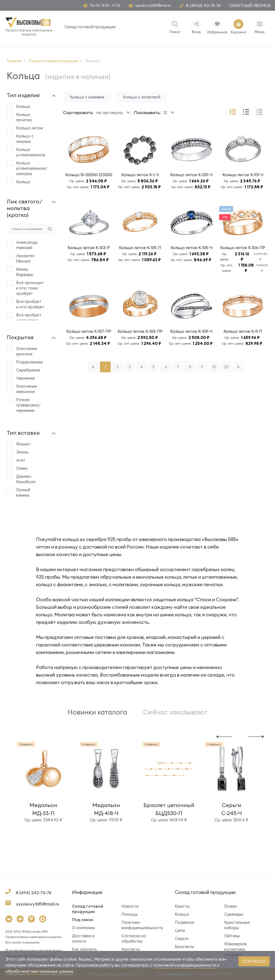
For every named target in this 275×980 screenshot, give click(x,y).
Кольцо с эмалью (25, 139)
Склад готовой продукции (90, 27)
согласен (254, 961)
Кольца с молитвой (142, 97)
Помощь (130, 914)
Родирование (29, 362)
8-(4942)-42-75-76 (203, 6)
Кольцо (23, 106)
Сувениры (234, 914)
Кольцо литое (30, 128)
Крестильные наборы (237, 925)
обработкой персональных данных (39, 971)
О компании (83, 928)
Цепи (180, 930)
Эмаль (22, 452)
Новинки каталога (97, 712)
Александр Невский (27, 245)
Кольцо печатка (24, 117)
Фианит (23, 444)
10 (214, 367)
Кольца (182, 914)
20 (226, 367)
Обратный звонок (250, 6)
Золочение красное (27, 351)
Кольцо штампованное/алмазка (30, 168)
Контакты (131, 949)
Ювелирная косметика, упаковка (235, 949)
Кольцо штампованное (30, 152)
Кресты (182, 906)
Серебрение (28, 370)
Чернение (26, 378)
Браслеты (184, 947)
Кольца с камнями (87, 97)
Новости (130, 906)
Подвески (184, 922)
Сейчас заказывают (175, 712)
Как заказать (84, 949)
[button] (224, 736)
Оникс (22, 468)
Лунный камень (23, 492)
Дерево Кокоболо (26, 479)
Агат (21, 460)
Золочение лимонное (27, 389)
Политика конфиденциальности (140, 925)
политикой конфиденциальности (185, 965)
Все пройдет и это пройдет (30, 304)
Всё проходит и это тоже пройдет (30, 288)
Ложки (230, 906)
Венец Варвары (25, 272)
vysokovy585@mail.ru (153, 6)
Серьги (182, 938)
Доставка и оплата (83, 938)
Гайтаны (232, 936)
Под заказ (83, 920)
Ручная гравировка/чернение (28, 405)
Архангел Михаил (25, 258)
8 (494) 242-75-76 (34, 893)
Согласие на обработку (134, 938)
